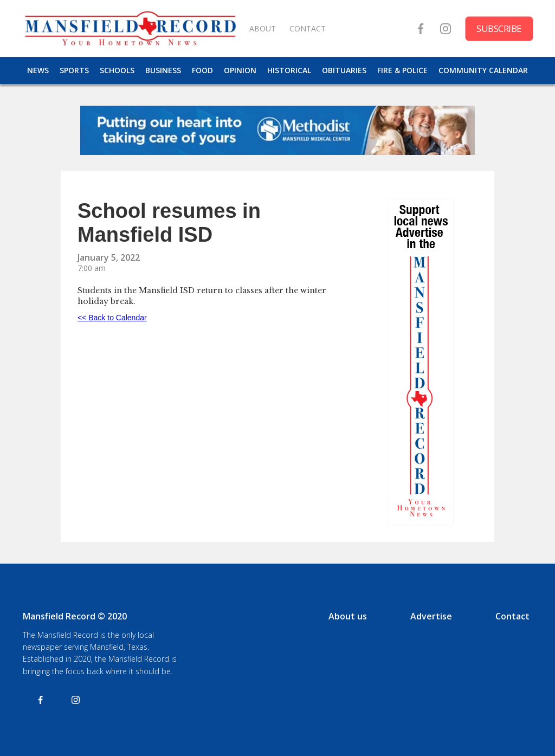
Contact (512, 616)
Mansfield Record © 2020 (75, 616)
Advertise (431, 616)
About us (348, 616)
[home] (130, 28)
